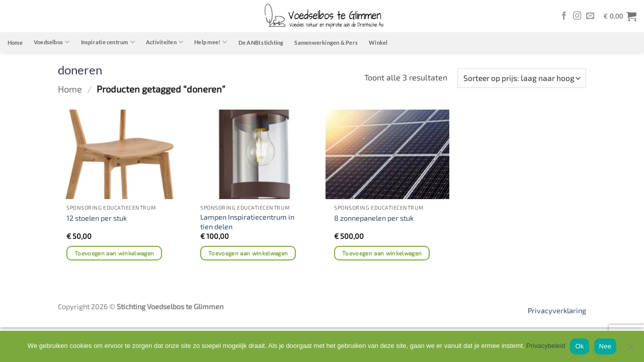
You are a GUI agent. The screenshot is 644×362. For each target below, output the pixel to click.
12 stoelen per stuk (97, 218)
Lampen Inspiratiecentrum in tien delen (247, 222)
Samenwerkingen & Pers (326, 42)
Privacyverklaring (557, 310)
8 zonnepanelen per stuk (374, 218)
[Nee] (630, 349)
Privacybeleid (546, 346)
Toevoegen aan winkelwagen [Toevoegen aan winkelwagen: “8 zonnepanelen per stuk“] (382, 253)
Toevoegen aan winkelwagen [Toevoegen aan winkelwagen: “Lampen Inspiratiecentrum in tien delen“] (248, 253)
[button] (620, 16)
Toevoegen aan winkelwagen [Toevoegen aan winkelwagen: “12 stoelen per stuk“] (114, 253)
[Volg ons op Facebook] (564, 16)
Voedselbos (52, 42)
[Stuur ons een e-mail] (590, 16)
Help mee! (211, 42)
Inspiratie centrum (108, 42)
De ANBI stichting (261, 42)
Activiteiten (165, 42)
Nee (606, 346)
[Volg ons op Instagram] (577, 16)
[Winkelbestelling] (522, 78)
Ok (579, 346)
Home (15, 42)
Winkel (378, 42)
